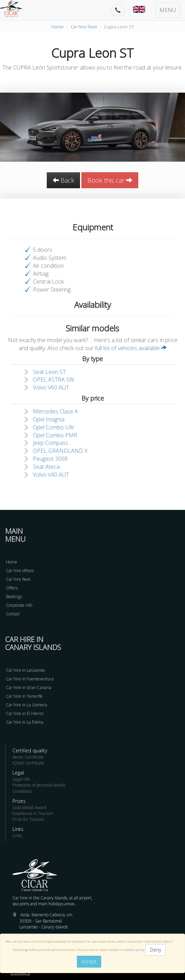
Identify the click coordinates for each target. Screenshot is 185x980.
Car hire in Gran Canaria (29, 688)
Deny (156, 950)
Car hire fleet (84, 27)
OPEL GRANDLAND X (60, 451)
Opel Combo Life (54, 427)
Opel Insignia (49, 419)
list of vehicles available (135, 348)
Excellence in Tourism (33, 813)
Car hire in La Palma (25, 722)
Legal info (21, 779)
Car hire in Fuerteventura (30, 679)
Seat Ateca (46, 467)
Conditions (22, 791)
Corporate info (19, 605)
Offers (12, 588)
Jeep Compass (51, 443)
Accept (89, 961)
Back (63, 180)
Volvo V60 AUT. (51, 387)
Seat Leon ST (49, 372)
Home (58, 27)
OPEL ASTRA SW (54, 379)
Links (17, 836)
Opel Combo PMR (55, 435)
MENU (168, 10)
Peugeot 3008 (50, 459)
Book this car (110, 180)
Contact (13, 614)
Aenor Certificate (28, 757)
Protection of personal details (39, 785)
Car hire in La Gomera (27, 705)
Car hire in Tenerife (24, 696)
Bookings (14, 597)
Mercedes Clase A (55, 411)
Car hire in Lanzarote (25, 670)
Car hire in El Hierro (25, 713)
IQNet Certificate (28, 763)
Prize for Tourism (28, 819)
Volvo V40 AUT (51, 475)
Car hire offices (20, 571)
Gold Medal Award (29, 808)
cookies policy (134, 950)
